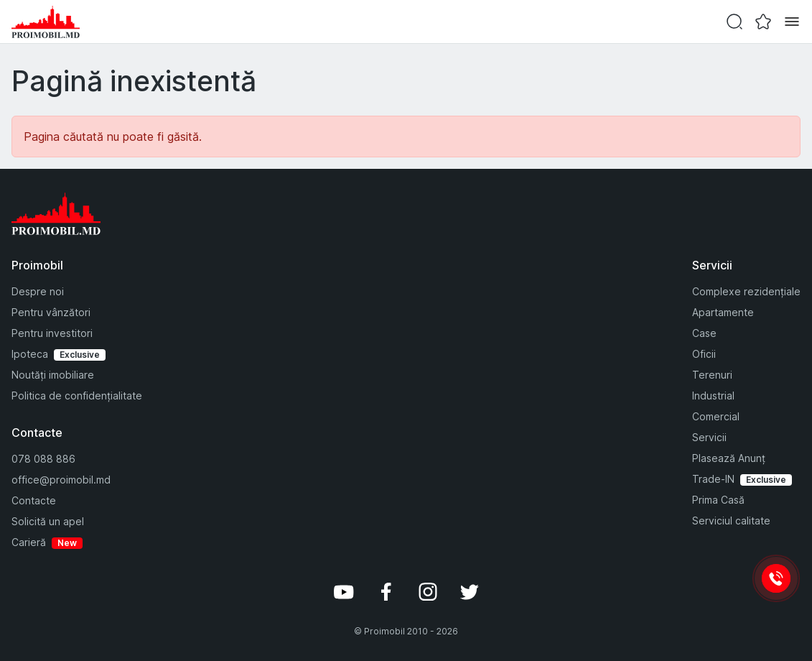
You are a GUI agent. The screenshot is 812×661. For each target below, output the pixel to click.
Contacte (34, 500)
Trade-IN (713, 479)
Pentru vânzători (51, 312)
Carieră (29, 542)
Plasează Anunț (729, 458)
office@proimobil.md (61, 480)
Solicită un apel (48, 521)
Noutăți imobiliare (53, 375)
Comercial (716, 416)
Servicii (709, 437)
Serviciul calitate (731, 521)
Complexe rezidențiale (746, 291)
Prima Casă (718, 500)
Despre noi (38, 291)
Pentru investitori (52, 333)
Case (704, 333)
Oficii (704, 354)
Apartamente (723, 312)
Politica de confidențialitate (77, 396)
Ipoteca (30, 354)
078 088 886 (43, 459)
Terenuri (712, 375)
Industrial (713, 396)
